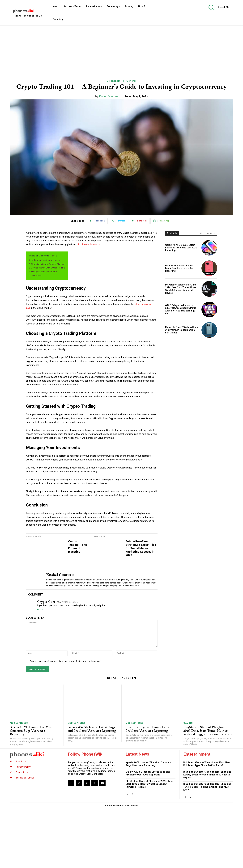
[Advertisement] (122, 50)
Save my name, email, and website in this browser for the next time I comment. (66, 721)
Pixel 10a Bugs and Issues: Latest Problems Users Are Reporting (179, 268)
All (201, 233)
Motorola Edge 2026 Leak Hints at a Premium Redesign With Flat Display (181, 330)
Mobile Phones (19, 783)
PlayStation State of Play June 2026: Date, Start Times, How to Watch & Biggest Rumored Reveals (181, 289)
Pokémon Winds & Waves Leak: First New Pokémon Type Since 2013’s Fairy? (207, 824)
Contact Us (22, 832)
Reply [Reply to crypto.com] (40, 669)
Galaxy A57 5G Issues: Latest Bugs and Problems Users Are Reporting (181, 248)
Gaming (188, 783)
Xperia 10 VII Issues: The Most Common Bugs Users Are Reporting (31, 791)
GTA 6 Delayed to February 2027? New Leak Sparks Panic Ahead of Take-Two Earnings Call (181, 309)
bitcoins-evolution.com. (89, 244)
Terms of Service (25, 838)
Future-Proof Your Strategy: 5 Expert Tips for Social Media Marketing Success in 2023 (214, 559)
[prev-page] (128, 854)
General (131, 81)
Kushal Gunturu (109, 96)
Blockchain (114, 81)
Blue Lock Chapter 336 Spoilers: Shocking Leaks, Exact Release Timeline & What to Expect (207, 835)
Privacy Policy (23, 827)
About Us (21, 821)
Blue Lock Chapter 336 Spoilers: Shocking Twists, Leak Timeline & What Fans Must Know (207, 847)
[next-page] (133, 854)
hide (54, 256)
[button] (217, 7)
